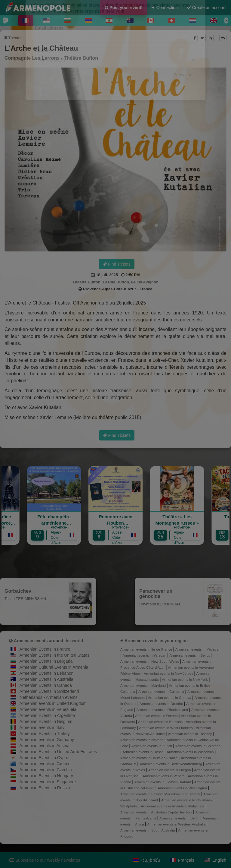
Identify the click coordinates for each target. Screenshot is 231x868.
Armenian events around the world (48, 641)
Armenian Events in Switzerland (49, 691)
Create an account (207, 8)
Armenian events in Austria (45, 746)
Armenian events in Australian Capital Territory (157, 812)
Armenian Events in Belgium (46, 721)
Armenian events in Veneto (164, 776)
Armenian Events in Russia (45, 788)
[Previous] (5, 21)
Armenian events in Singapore (48, 782)
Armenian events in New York (185, 679)
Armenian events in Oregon (170, 770)
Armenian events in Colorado (198, 746)
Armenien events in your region (156, 641)
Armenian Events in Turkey (45, 734)
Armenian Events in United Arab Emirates (58, 752)
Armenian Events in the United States (55, 655)
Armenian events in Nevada (142, 740)
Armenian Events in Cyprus (45, 758)
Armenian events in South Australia (148, 830)
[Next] (226, 21)
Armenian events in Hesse (144, 752)
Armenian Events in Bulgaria (46, 661)
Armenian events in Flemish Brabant (163, 782)
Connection (165, 8)
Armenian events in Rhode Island (163, 710)
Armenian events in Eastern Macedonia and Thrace (161, 794)
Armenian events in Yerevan (145, 655)
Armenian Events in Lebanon (47, 673)
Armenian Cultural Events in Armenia (54, 667)
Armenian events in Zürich (152, 746)
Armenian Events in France (45, 649)
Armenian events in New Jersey (169, 673)
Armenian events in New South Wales (150, 661)
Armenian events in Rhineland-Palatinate (173, 806)
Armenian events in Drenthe (162, 704)
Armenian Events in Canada (46, 685)
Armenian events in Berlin (180, 818)
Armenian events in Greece (45, 764)
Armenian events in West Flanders (166, 728)
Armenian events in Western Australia (177, 824)
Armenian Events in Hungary (46, 776)
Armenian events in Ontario (157, 716)
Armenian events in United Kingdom (53, 703)
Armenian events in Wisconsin (191, 752)
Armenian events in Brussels (161, 722)
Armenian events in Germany (47, 740)
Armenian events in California (162, 691)
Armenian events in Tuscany (191, 734)
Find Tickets (117, 264)
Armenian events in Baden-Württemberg (171, 764)
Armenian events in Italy (42, 728)
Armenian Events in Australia (46, 679)
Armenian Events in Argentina (47, 715)
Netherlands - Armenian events (48, 697)
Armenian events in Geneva (170, 698)
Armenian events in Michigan (198, 649)
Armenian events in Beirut (190, 655)
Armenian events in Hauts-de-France (149, 758)
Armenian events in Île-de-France (147, 649)
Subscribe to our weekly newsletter (45, 860)
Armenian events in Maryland (143, 685)
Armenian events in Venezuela (48, 709)
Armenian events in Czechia (46, 770)
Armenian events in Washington (183, 788)
